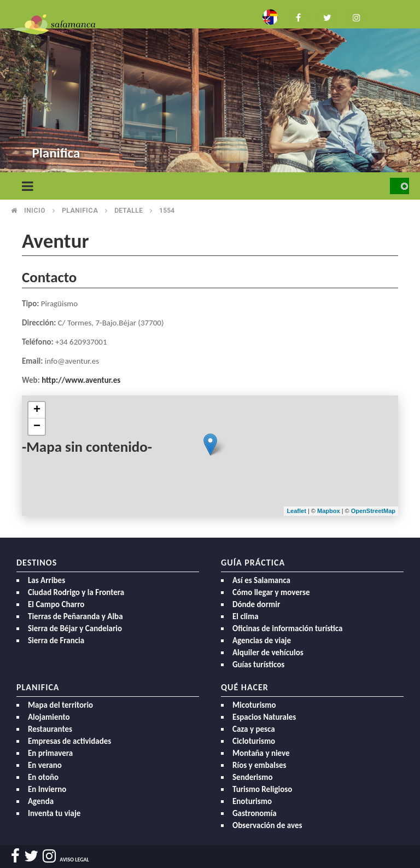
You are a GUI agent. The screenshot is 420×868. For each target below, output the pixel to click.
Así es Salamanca (261, 580)
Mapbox (329, 511)
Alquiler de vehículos (268, 653)
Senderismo (253, 777)
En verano (45, 765)
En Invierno (47, 789)
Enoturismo (252, 801)
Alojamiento (49, 717)
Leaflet (296, 511)
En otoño (43, 777)
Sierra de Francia (56, 640)
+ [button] (37, 410)
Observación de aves (267, 825)
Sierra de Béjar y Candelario (75, 628)
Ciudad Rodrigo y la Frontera (76, 592)
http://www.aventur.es (81, 380)
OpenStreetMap (373, 511)
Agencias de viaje (262, 640)
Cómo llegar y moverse (271, 592)
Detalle (129, 211)
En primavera (50, 753)
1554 (167, 211)
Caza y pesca (254, 729)
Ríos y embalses (259, 765)
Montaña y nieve (261, 753)
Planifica (80, 211)
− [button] (37, 427)
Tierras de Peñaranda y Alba (75, 616)
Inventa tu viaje (54, 813)
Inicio (35, 211)
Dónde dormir (256, 604)
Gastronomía (255, 813)
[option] (210, 88)
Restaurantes (50, 729)
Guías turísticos (258, 665)
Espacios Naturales (264, 717)
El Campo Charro (56, 604)
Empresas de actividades (69, 741)
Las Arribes (46, 580)
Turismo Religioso (262, 789)
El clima (246, 616)
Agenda (41, 801)
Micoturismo (254, 705)
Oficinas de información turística (287, 628)
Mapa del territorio (60, 705)
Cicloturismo (254, 741)
